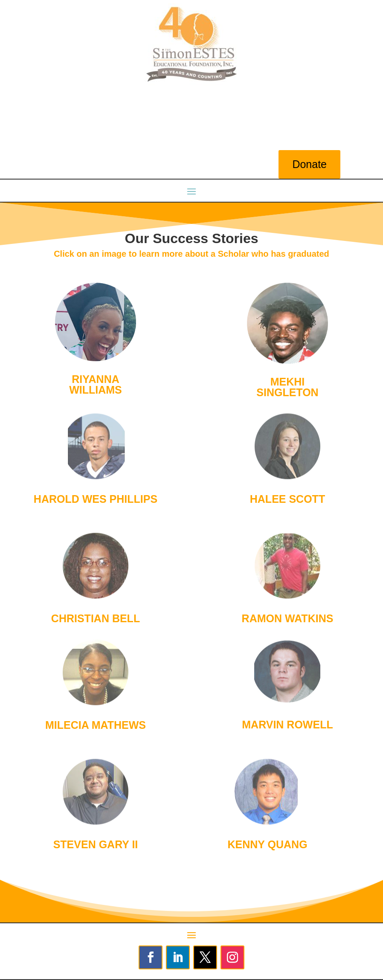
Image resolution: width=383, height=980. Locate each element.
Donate (309, 164)
